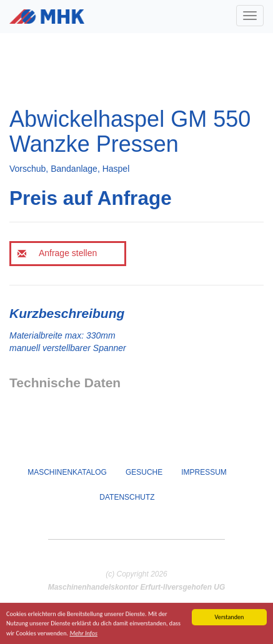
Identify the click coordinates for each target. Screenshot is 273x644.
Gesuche (144, 472)
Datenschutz (127, 497)
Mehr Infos (83, 634)
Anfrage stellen (57, 253)
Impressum (204, 472)
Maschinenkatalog (67, 472)
